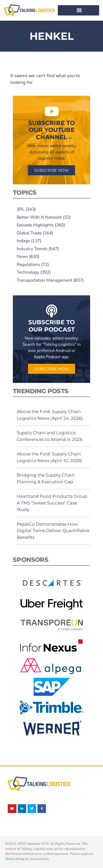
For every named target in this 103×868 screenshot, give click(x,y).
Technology (28, 272)
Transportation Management (45, 280)
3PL (21, 209)
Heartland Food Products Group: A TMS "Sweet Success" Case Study (53, 503)
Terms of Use (15, 859)
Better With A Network (39, 217)
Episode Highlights (35, 225)
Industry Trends (32, 249)
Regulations (28, 265)
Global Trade (29, 233)
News (22, 257)
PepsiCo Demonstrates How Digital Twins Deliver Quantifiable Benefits (53, 531)
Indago (23, 241)
